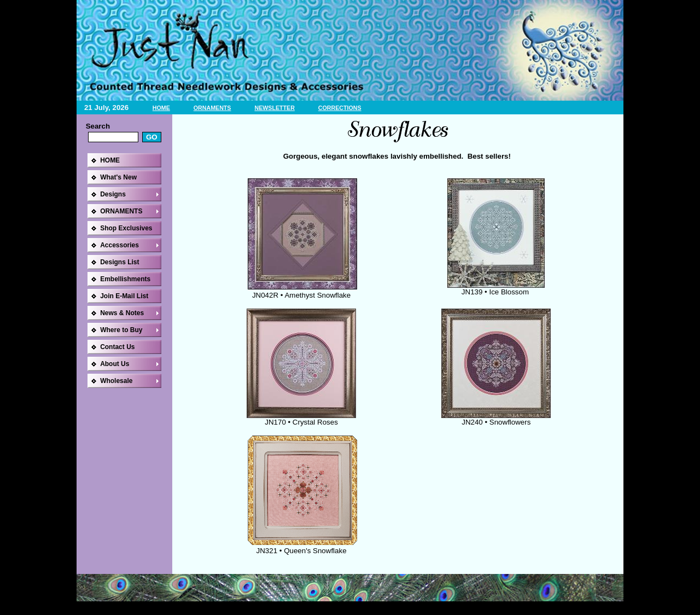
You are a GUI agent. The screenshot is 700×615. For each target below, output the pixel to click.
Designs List (119, 262)
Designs (113, 194)
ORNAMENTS (212, 108)
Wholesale (116, 381)
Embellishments (125, 279)
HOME (161, 108)
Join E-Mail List (124, 296)
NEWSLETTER (274, 108)
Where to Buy (121, 330)
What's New (118, 177)
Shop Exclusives (126, 228)
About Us (115, 364)
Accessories (119, 245)
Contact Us (117, 347)
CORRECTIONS (340, 108)
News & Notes (122, 313)
